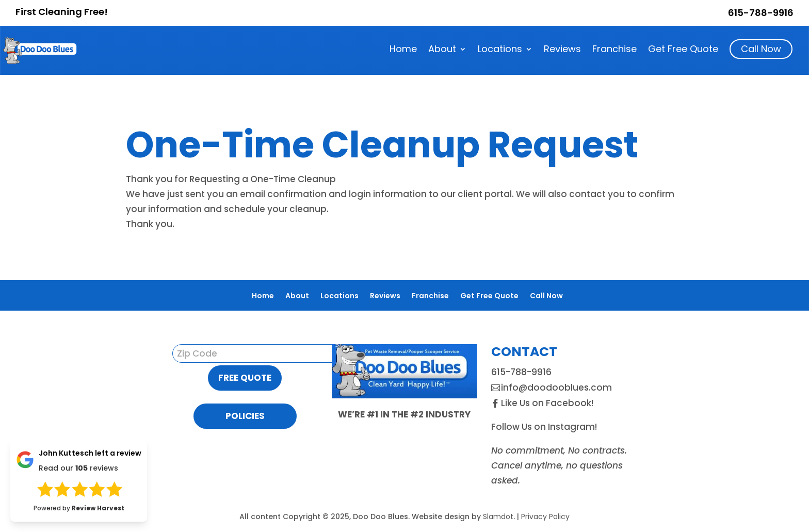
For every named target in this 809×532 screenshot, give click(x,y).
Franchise (614, 50)
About (442, 50)
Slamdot (498, 517)
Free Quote (245, 378)
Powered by (79, 508)
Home (403, 50)
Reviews (562, 50)
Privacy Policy (545, 517)
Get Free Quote (683, 50)
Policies (245, 416)
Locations (500, 50)
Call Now (761, 49)
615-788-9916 (761, 13)
